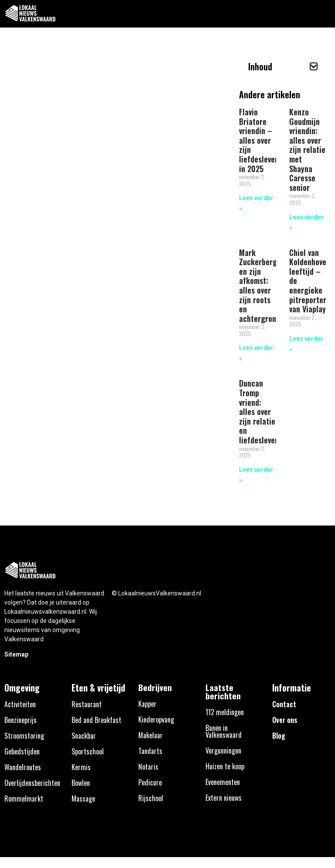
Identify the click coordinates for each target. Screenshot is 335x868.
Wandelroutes (23, 767)
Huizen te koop (225, 766)
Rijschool (151, 798)
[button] (323, 14)
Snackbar (84, 736)
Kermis (81, 767)
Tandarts (150, 751)
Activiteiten (20, 704)
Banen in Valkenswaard (224, 731)
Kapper (147, 704)
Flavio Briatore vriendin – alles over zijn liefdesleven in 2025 (259, 140)
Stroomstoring (24, 736)
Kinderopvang (156, 719)
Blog (279, 736)
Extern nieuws (224, 798)
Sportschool (88, 751)
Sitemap (16, 654)
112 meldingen (225, 712)
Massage (83, 799)
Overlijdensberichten (32, 783)
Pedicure (150, 782)
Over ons (285, 720)
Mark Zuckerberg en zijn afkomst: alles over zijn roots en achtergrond (260, 285)
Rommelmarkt (24, 799)
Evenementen (223, 782)
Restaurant (87, 704)
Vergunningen (223, 750)
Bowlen (81, 783)
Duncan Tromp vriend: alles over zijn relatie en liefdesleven (259, 412)
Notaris (148, 767)
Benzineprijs (21, 720)
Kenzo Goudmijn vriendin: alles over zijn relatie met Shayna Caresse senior (307, 150)
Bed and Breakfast (96, 720)
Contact (284, 704)
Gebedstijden (22, 751)
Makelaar (150, 735)
